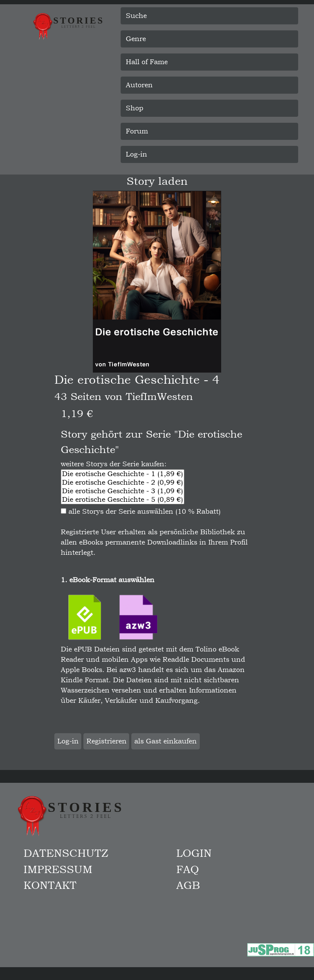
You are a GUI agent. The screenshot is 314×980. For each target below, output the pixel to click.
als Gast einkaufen (166, 741)
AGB (188, 885)
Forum (137, 131)
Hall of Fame (147, 62)
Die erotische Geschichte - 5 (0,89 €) (123, 500)
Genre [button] (136, 39)
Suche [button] (136, 16)
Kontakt (50, 885)
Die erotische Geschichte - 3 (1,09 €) (123, 491)
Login (194, 853)
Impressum (58, 869)
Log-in (136, 154)
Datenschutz (66, 853)
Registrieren (107, 741)
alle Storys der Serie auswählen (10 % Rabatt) (141, 511)
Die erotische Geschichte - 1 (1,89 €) (123, 474)
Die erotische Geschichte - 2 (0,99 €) (123, 483)
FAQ (188, 869)
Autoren (139, 85)
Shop (135, 108)
